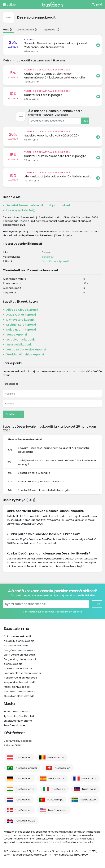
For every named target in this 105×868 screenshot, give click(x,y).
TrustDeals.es (56, 779)
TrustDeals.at (23, 757)
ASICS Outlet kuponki (21, 315)
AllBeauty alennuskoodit (19, 641)
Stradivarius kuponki (21, 340)
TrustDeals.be (56, 757)
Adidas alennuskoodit (17, 636)
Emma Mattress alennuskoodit (23, 673)
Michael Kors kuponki (21, 325)
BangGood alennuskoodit (20, 650)
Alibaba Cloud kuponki (22, 310)
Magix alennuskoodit (17, 687)
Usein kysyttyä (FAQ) (21, 210)
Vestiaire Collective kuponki (26, 349)
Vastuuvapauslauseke (18, 741)
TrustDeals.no (23, 810)
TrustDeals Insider (15, 725)
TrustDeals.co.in (24, 789)
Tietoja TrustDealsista (17, 712)
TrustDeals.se (87, 800)
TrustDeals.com (57, 810)
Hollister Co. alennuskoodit (20, 678)
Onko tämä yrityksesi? (56, 261)
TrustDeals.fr (89, 779)
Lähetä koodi (13, 414)
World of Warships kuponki (25, 354)
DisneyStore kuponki (21, 320)
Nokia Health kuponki (21, 330)
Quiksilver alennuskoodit (19, 696)
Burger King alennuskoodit (20, 659)
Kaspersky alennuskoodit (20, 682)
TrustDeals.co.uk (25, 821)
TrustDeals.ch (62, 768)
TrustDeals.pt (55, 800)
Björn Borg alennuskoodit (19, 655)
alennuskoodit (13, 664)
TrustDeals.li (89, 789)
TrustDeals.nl (22, 800)
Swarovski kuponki (19, 345)
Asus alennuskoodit (16, 645)
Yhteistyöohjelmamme (18, 721)
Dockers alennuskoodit (18, 668)
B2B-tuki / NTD (12, 745)
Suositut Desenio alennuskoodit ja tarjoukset (38, 205)
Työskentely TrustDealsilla (20, 716)
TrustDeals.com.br (26, 768)
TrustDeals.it (58, 789)
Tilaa (85, 121)
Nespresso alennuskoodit (20, 691)
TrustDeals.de (23, 779)
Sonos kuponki (17, 335)
